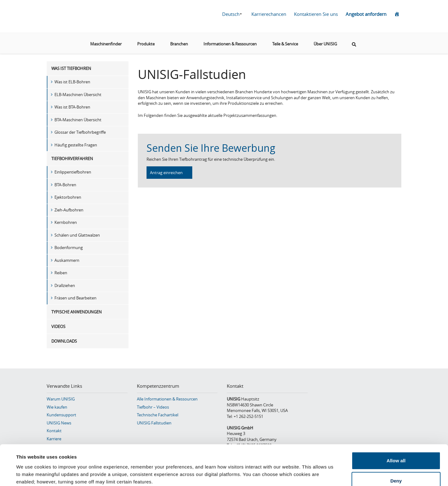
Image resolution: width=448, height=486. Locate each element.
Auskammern (67, 260)
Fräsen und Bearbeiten (75, 298)
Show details (261, 474)
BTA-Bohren (65, 185)
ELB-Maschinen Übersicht (78, 95)
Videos (58, 326)
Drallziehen (65, 285)
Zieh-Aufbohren (69, 210)
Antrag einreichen (166, 173)
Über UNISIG (325, 43)
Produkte (146, 43)
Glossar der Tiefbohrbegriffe (80, 132)
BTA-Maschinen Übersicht (78, 120)
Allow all (396, 425)
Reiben (61, 273)
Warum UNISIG (61, 399)
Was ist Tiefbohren (71, 68)
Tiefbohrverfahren (72, 159)
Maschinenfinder (106, 43)
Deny (396, 445)
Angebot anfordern (366, 14)
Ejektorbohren (68, 197)
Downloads (64, 341)
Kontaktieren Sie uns (316, 14)
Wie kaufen (57, 407)
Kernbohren (66, 222)
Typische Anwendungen (77, 312)
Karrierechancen (269, 14)
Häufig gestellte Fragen (76, 145)
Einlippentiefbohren (73, 172)
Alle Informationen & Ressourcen (167, 399)
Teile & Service (285, 43)
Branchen (179, 43)
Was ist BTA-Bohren (72, 107)
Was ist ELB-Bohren (72, 82)
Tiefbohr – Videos (153, 407)
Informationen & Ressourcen (230, 43)
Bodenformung (69, 248)
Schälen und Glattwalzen (77, 235)
